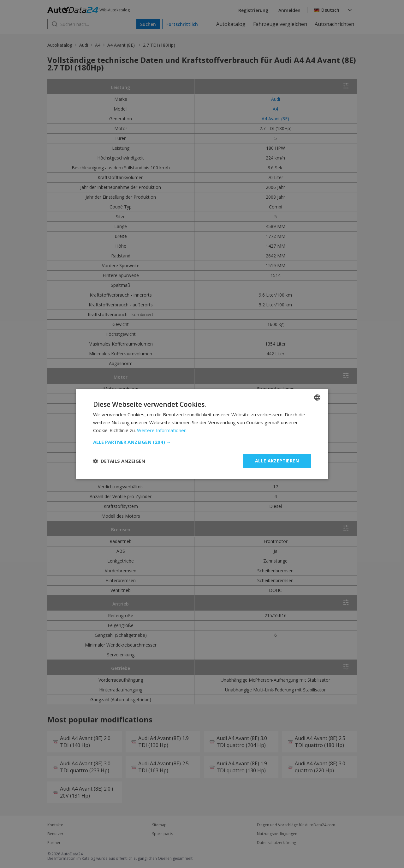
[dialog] (202, 434)
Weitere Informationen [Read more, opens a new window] (162, 430)
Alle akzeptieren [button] (277, 461)
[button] (202, 442)
